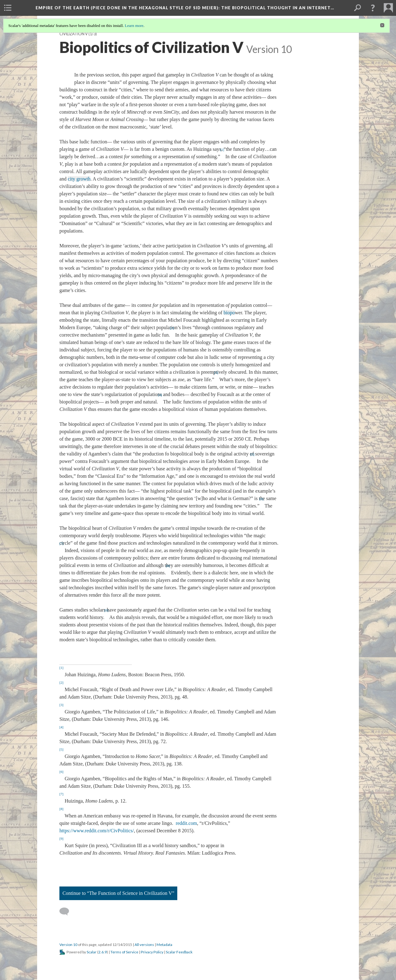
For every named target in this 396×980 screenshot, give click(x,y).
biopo (229, 313)
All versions (144, 945)
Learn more (134, 26)
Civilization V (74, 34)
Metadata (164, 945)
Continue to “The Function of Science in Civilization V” (118, 893)
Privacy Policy (152, 952)
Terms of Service (124, 952)
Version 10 (68, 945)
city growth (79, 179)
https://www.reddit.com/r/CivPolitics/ (97, 831)
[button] (373, 8)
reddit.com (186, 823)
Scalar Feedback (179, 952)
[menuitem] (8, 8)
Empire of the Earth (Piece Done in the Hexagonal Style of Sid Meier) (185, 8)
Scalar (92, 952)
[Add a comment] (67, 912)
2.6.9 (103, 952)
